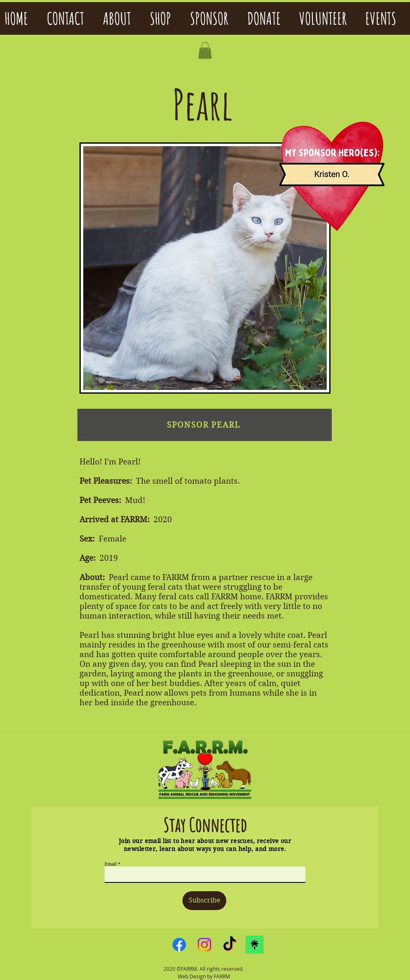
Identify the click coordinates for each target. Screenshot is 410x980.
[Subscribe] (204, 901)
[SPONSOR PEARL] (205, 425)
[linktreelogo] (255, 945)
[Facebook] (179, 945)
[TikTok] (229, 945)
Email (111, 864)
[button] (205, 50)
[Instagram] (204, 945)
